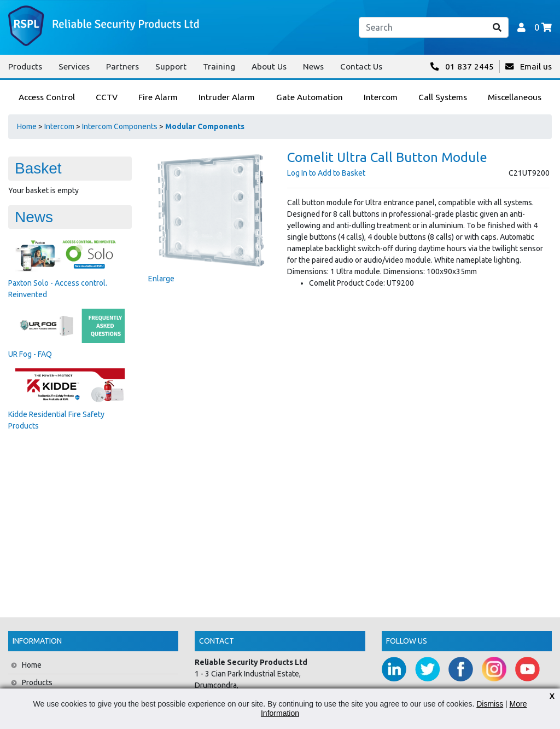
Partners (122, 66)
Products (25, 66)
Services (74, 66)
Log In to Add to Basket (326, 173)
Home (27, 126)
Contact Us (361, 66)
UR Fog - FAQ (30, 354)
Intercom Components (120, 126)
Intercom (59, 126)
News (313, 66)
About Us (269, 66)
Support (171, 66)
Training (219, 66)
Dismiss (490, 704)
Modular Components (205, 126)
